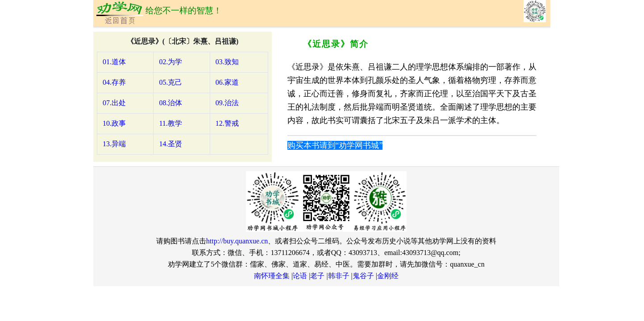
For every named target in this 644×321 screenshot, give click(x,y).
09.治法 (227, 103)
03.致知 (227, 62)
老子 (317, 276)
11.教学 (170, 123)
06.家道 (227, 82)
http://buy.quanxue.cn (237, 241)
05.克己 (170, 82)
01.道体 (114, 62)
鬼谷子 (363, 276)
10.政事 (114, 123)
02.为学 (170, 62)
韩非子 (339, 276)
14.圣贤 (170, 144)
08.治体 (170, 103)
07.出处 (114, 103)
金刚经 (388, 276)
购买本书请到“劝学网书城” (335, 145)
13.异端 (114, 144)
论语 (300, 276)
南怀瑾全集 (272, 276)
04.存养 (114, 82)
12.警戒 (227, 123)
